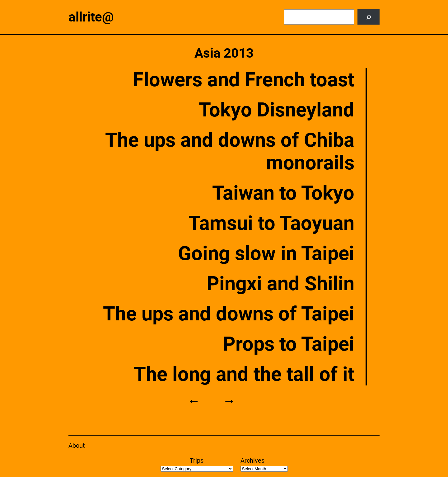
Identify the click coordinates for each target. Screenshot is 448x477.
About (77, 446)
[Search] (369, 17)
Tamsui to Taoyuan (271, 223)
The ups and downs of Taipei (229, 314)
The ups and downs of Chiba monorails (230, 151)
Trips (197, 460)
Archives (252, 460)
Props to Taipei (289, 344)
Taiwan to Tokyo (283, 193)
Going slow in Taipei (266, 253)
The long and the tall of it (244, 374)
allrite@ (91, 17)
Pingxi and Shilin (280, 283)
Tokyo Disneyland (277, 110)
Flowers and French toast (244, 80)
